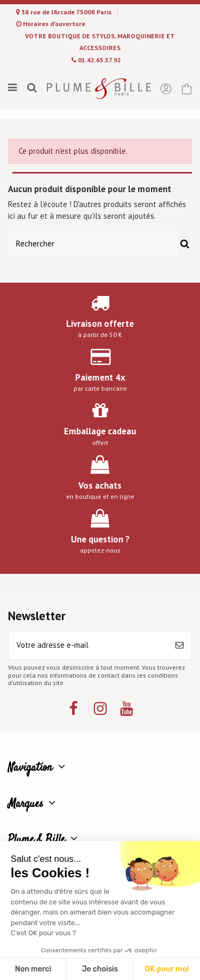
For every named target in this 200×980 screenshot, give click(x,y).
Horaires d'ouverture (54, 24)
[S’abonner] (179, 645)
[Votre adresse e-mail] (88, 645)
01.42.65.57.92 (99, 60)
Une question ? (100, 539)
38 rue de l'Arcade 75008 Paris (67, 12)
